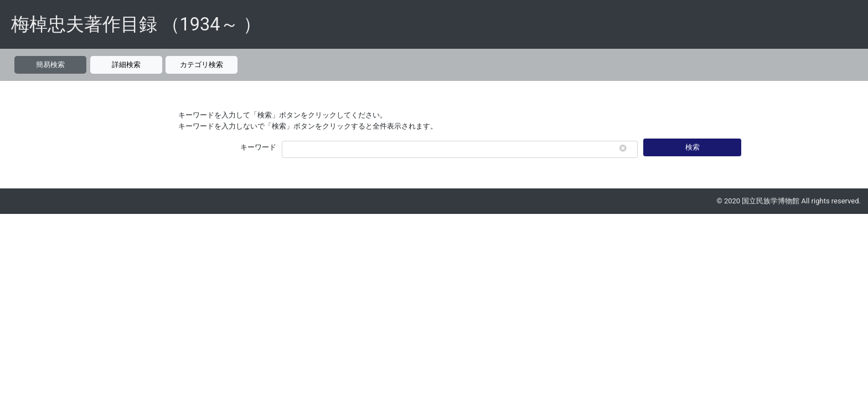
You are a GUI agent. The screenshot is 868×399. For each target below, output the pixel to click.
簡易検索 (50, 65)
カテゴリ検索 (201, 65)
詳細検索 (126, 65)
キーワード (258, 147)
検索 (693, 147)
